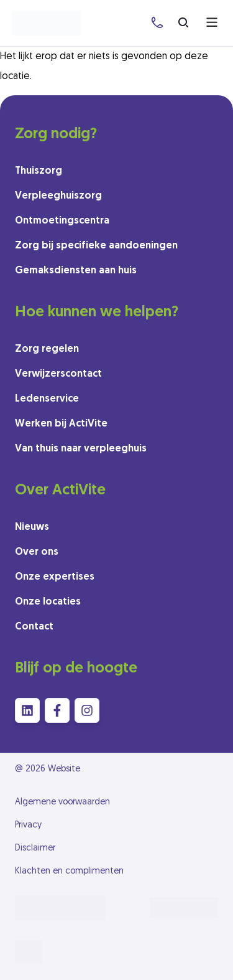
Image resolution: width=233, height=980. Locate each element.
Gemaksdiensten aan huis (76, 271)
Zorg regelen (47, 349)
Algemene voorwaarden (62, 802)
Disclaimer (35, 848)
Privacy (28, 825)
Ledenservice (47, 399)
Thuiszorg (39, 171)
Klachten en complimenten (69, 871)
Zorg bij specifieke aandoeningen (96, 246)
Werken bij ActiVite (61, 424)
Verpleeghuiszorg (58, 196)
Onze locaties (48, 602)
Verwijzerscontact (58, 374)
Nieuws (32, 527)
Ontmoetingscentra (62, 221)
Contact (34, 627)
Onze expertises (55, 577)
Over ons (37, 552)
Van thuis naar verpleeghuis (81, 449)
